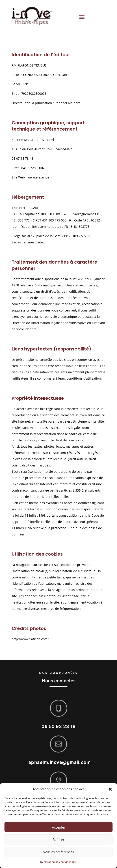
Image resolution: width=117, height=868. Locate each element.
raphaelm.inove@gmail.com (58, 766)
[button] (110, 789)
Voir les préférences (58, 852)
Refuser (58, 840)
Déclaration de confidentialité (58, 862)
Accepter (59, 827)
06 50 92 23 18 (58, 730)
